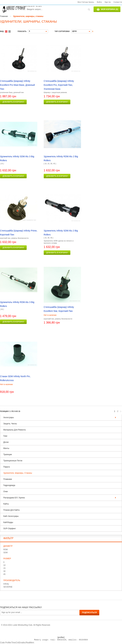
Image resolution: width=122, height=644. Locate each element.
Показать (22, 31)
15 (4, 568)
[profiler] (61, 637)
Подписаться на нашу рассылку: (21, 607)
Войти (99, 2)
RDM (5, 550)
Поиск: (20, 9)
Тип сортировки (62, 31)
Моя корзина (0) (110, 9)
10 (4, 565)
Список (10, 31)
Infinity (6, 584)
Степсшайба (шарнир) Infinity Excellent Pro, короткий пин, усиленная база (59, 85)
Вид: (2, 31)
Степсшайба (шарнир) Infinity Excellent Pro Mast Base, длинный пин (17, 85)
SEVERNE (8, 587)
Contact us (118, 2)
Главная (4, 16)
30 (4, 571)
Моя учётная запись (86, 2)
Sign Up (108, 2)
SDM (5, 553)
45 (4, 574)
